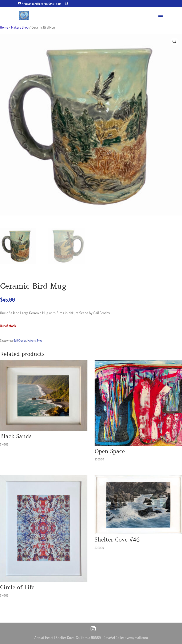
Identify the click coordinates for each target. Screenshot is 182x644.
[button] (174, 42)
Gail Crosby (20, 340)
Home (4, 27)
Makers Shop (20, 27)
